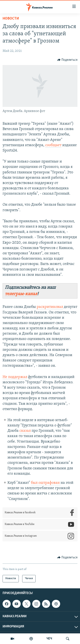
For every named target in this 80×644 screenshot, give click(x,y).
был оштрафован (46, 483)
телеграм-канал (21, 294)
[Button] (67, 60)
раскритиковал (50, 307)
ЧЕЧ (49, 639)
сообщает (53, 145)
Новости (11, 19)
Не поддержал (15, 377)
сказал (25, 431)
